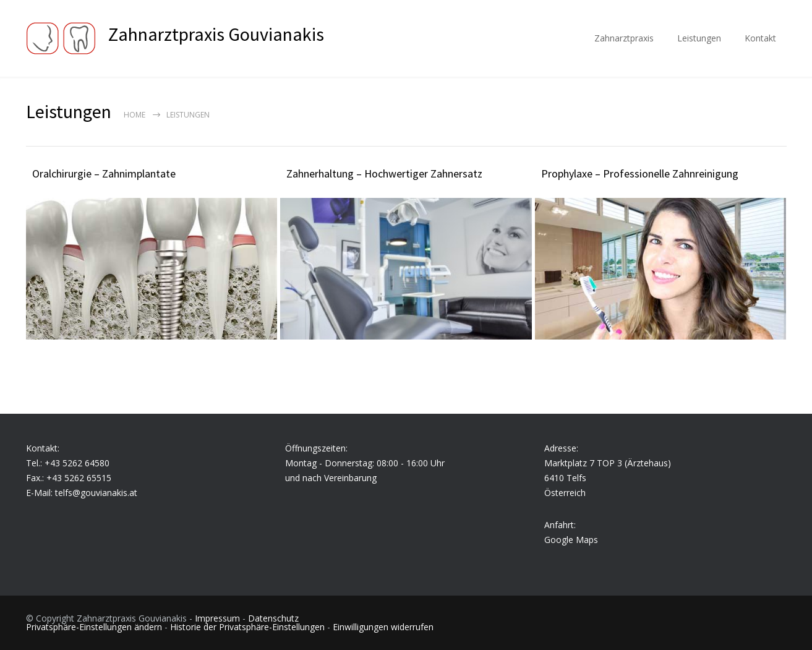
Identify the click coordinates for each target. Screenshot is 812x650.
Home (135, 115)
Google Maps (571, 540)
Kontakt (760, 38)
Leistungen (699, 38)
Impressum (217, 618)
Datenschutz (273, 618)
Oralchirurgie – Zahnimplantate (104, 173)
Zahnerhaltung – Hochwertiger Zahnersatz (384, 173)
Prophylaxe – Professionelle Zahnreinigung (640, 173)
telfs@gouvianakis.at (96, 493)
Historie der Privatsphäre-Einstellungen (247, 627)
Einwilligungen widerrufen (383, 627)
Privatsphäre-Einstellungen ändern (94, 627)
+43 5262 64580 (77, 463)
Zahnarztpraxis (624, 38)
